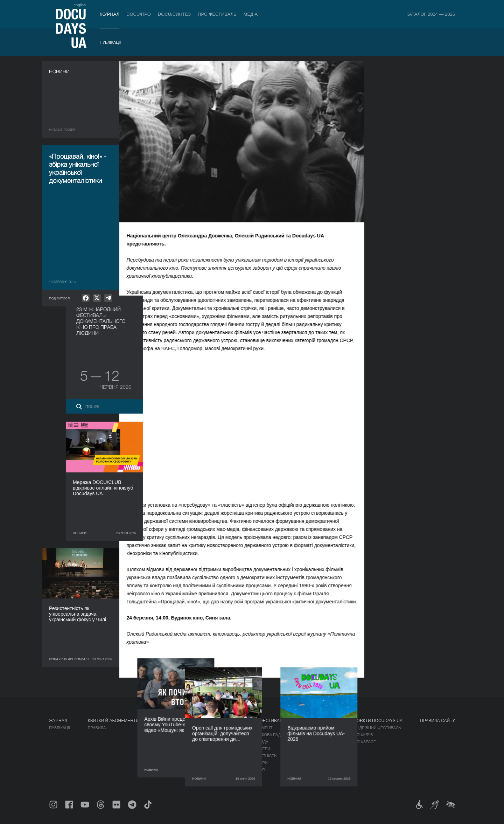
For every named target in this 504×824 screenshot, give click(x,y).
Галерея (311, 742)
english (80, 5)
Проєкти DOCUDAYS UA (377, 721)
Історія (257, 770)
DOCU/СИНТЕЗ (174, 14)
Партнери (260, 749)
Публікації (110, 42)
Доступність (263, 756)
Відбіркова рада (267, 735)
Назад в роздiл (62, 130)
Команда (259, 742)
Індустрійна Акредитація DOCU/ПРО (194, 728)
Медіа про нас (318, 728)
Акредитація (316, 735)
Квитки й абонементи (113, 721)
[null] (86, 298)
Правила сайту (437, 721)
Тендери (259, 763)
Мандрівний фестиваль (376, 728)
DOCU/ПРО (139, 14)
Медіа (251, 14)
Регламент (261, 728)
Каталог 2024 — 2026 (431, 14)
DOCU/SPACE (363, 742)
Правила (97, 728)
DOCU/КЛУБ (362, 735)
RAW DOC (166, 735)
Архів (255, 777)
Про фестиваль (217, 14)
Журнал (110, 14)
